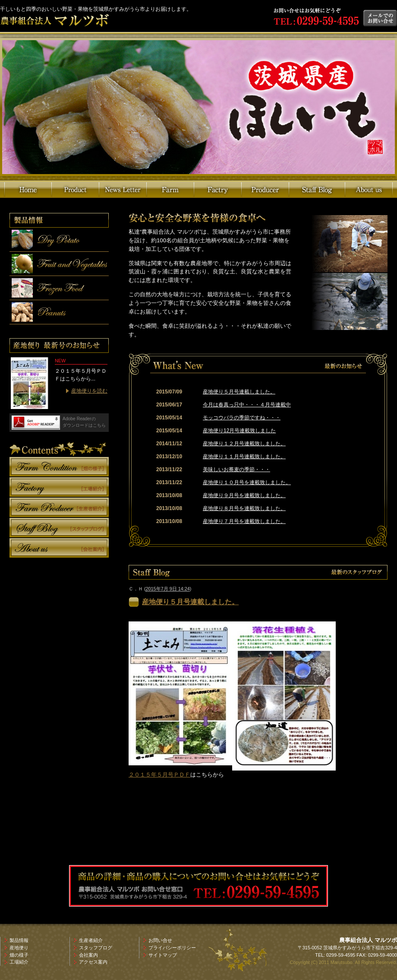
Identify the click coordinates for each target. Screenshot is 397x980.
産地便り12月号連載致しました (239, 431)
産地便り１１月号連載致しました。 (244, 457)
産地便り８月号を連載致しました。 (244, 508)
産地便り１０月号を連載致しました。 (247, 482)
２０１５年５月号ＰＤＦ (159, 775)
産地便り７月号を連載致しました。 (244, 521)
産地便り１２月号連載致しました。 (244, 444)
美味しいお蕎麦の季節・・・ (236, 469)
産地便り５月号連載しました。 (239, 392)
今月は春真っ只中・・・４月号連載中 (247, 405)
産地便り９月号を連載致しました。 (244, 495)
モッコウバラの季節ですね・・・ (242, 418)
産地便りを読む (89, 391)
